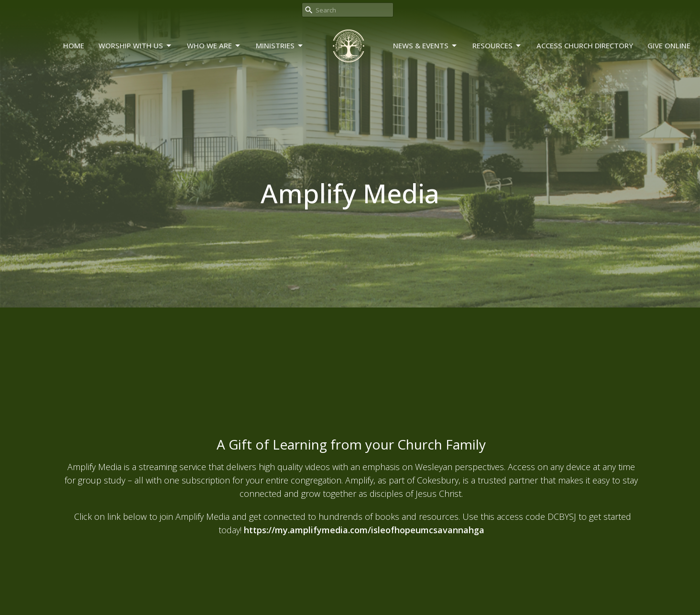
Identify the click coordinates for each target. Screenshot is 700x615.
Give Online (669, 45)
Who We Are (214, 46)
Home (74, 45)
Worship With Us (136, 46)
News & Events (426, 46)
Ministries (280, 46)
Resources (497, 46)
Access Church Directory (585, 45)
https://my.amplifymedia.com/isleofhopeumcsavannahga (364, 530)
